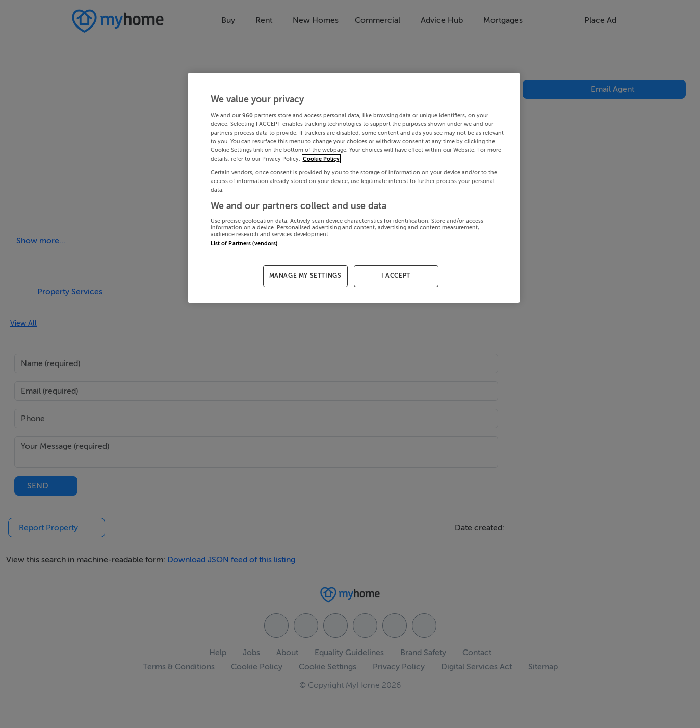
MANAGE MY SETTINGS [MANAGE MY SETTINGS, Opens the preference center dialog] (305, 276)
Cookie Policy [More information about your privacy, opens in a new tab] (321, 159)
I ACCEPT (396, 276)
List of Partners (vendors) (244, 243)
